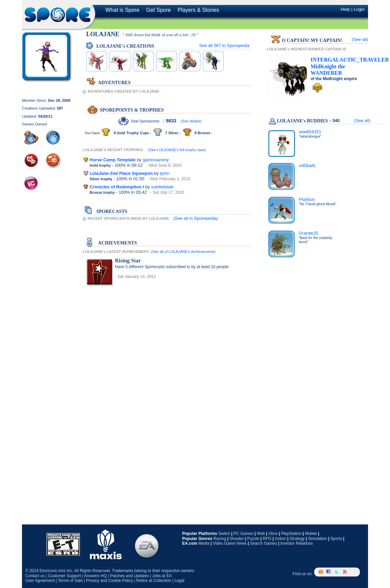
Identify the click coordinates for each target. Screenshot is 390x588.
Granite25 (308, 233)
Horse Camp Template (113, 160)
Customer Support (64, 576)
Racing (220, 539)
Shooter (237, 539)
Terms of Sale (70, 581)
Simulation (317, 539)
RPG (267, 539)
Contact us (35, 576)
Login (359, 9)
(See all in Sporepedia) (196, 218)
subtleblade (162, 187)
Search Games (264, 543)
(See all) (360, 39)
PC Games (243, 534)
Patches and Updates (130, 576)
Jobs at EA (162, 576)
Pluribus (307, 199)
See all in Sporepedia (224, 45)
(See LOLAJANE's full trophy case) (177, 150)
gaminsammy (156, 160)
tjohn (165, 173)
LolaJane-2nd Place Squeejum (121, 173)
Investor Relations (297, 543)
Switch (224, 534)
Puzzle (253, 539)
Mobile (311, 534)
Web (261, 534)
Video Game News (230, 543)
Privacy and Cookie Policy (109, 581)
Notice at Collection (154, 581)
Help (345, 9)
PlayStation (291, 534)
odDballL (307, 166)
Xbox (273, 534)
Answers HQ (95, 576)
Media (204, 543)
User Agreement (40, 581)
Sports (336, 539)
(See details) (191, 121)
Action (280, 539)
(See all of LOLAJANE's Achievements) (183, 252)
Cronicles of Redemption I (117, 187)
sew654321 (310, 132)
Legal (179, 581)
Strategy (297, 539)
